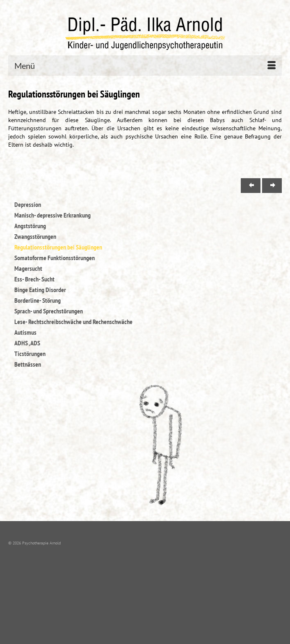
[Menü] (145, 66)
